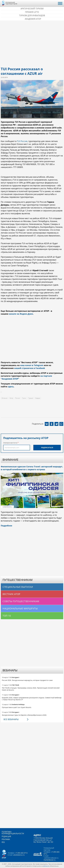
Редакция (6, 836)
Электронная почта (10, 443)
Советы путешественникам (21, 601)
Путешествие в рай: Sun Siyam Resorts (17, 707)
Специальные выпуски (18, 587)
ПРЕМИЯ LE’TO (32, 12)
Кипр (11, 398)
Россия (18, 398)
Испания (5, 398)
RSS (3, 842)
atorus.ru (46, 866)
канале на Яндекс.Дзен (21, 314)
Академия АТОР (33, 19)
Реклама (6, 839)
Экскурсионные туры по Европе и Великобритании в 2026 (24, 715)
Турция (31, 398)
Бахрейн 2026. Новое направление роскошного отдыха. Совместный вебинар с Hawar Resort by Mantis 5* (32, 699)
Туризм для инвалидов (32, 15)
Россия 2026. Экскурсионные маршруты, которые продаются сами (27, 680)
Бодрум (38, 398)
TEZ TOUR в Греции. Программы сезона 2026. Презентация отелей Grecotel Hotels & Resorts (31, 689)
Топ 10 (7, 616)
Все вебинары (11, 719)
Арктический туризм (32, 9)
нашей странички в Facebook (30, 368)
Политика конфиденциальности (13, 833)
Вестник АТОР (11, 594)
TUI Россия (22, 141)
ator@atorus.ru (19, 855)
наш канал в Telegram (32, 365)
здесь (11, 387)
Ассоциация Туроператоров (11, 3)
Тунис (24, 398)
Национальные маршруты (20, 608)
